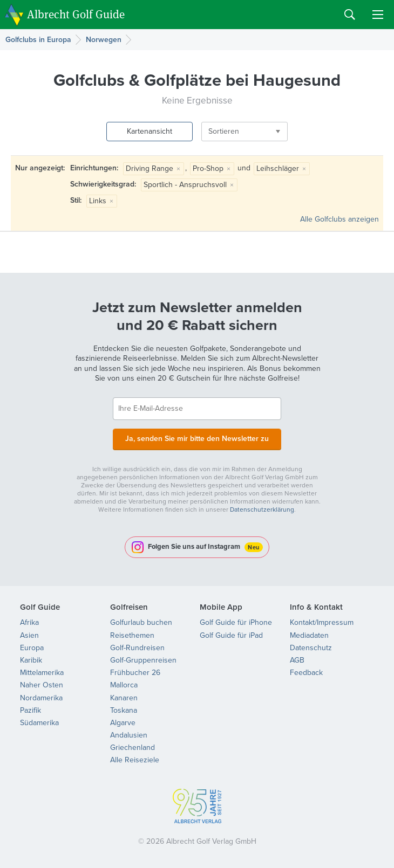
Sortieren (224, 131)
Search (350, 15)
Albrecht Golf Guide (76, 14)
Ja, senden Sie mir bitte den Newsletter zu (197, 439)
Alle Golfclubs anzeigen (339, 219)
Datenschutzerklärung (262, 509)
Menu (378, 15)
